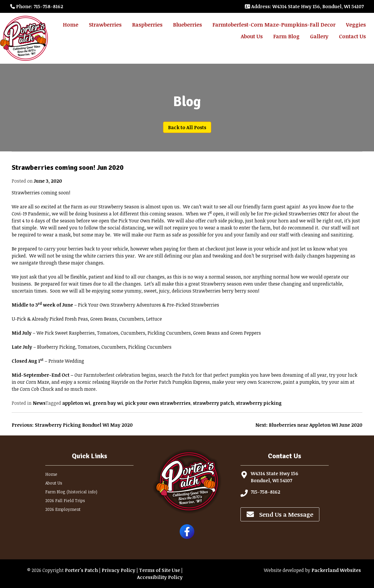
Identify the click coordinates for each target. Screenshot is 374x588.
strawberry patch (213, 403)
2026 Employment (63, 509)
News (39, 403)
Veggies (356, 25)
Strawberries (105, 25)
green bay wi (108, 403)
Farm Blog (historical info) (71, 492)
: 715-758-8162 (37, 6)
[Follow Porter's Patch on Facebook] (187, 537)
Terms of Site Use (160, 570)
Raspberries (147, 25)
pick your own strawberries (158, 403)
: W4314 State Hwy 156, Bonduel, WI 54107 (304, 6)
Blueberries (187, 25)
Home (71, 25)
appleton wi (76, 403)
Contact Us (352, 36)
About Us (252, 36)
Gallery (319, 36)
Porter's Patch (81, 570)
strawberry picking (259, 403)
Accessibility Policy (160, 577)
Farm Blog (286, 36)
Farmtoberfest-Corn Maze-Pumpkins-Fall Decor (274, 25)
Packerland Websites (336, 570)
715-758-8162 (265, 492)
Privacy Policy (118, 570)
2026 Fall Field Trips (65, 500)
